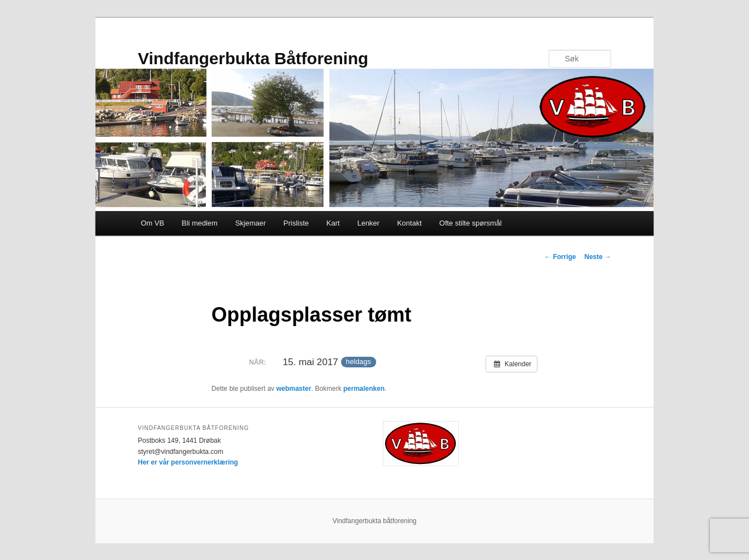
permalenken (364, 389)
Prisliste (296, 223)
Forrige (560, 257)
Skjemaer (250, 223)
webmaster (294, 389)
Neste (598, 257)
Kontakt (409, 223)
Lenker (368, 223)
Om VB (152, 223)
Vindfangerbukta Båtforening (253, 58)
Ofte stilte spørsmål (470, 223)
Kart (333, 223)
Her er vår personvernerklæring (188, 462)
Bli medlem (200, 223)
